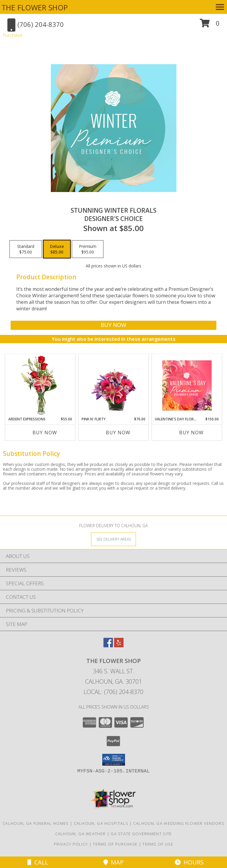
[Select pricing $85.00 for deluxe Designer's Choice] (57, 249)
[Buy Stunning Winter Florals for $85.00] (113, 325)
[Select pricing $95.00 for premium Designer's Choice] (88, 249)
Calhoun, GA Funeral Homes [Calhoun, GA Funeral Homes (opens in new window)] (36, 823)
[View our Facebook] (108, 645)
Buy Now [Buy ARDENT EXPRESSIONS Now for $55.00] (45, 433)
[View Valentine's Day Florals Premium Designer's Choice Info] (187, 385)
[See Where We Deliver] (113, 539)
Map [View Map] (113, 862)
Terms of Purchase (115, 844)
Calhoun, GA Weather (81, 834)
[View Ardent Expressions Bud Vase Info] (40, 385)
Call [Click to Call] (38, 862)
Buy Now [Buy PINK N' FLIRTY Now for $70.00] (118, 433)
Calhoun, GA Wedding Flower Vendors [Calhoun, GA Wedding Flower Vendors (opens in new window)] (179, 823)
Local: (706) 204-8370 (113, 692)
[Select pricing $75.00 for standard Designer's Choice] (26, 249)
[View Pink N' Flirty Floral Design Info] (114, 385)
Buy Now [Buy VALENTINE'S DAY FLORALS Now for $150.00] (191, 433)
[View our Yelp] (119, 645)
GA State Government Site (141, 834)
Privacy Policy (71, 844)
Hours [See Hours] (189, 862)
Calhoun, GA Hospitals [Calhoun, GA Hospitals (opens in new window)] (101, 823)
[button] (210, 25)
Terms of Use (158, 844)
